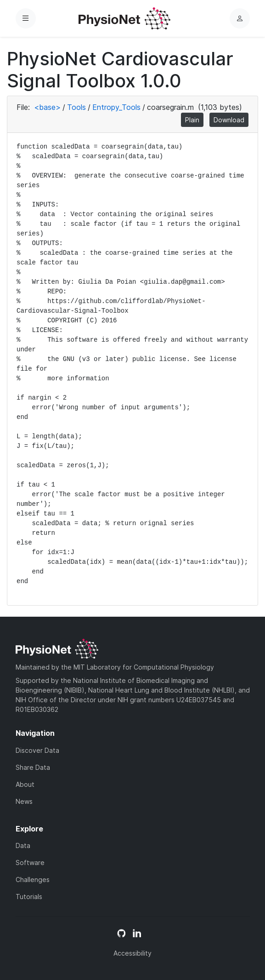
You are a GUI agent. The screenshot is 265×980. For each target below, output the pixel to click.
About (25, 784)
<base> (47, 107)
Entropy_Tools (116, 107)
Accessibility (132, 953)
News (24, 801)
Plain (192, 120)
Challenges (33, 880)
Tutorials (29, 897)
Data (23, 845)
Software (30, 863)
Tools (76, 107)
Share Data (33, 767)
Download (229, 120)
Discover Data (37, 750)
